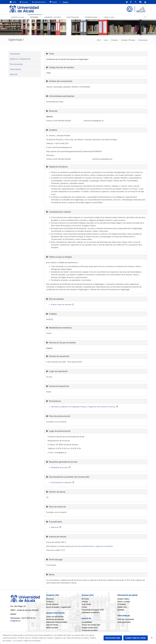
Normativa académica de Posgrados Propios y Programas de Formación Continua (83, 407)
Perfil (13, 2)
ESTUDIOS (34, 17)
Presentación (15, 54)
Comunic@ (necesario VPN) (93, 610)
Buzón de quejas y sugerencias (58, 607)
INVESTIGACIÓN (73, 17)
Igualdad (121, 610)
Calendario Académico (91, 612)
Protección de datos (90, 630)
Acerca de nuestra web (91, 625)
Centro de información (55, 617)
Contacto (50, 602)
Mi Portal (85, 599)
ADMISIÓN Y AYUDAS (52, 17)
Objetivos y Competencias (20, 59)
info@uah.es (15, 621)
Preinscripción (15, 69)
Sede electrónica (39, 2)
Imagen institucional (90, 628)
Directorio (50, 599)
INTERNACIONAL (91, 17)
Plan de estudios (16, 64)
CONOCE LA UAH (18, 17)
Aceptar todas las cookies (136, 638)
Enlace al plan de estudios (61, 304)
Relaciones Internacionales (57, 622)
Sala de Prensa (52, 625)
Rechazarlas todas (113, 638)
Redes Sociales (52, 628)
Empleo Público (123, 599)
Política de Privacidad (32, 641)
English (53, 2)
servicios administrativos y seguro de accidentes (93, 546)
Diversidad (122, 604)
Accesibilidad (87, 622)
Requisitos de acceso (59, 467)
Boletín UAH (122, 607)
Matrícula (14, 74)
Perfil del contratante (126, 619)
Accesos (24, 2)
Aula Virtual (86, 604)
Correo (84, 607)
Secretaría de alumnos (55, 619)
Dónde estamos (52, 604)
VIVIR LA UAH (109, 17)
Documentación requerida (61, 482)
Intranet (85, 602)
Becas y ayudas (124, 602)
